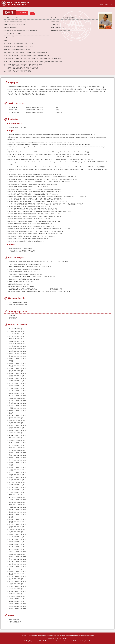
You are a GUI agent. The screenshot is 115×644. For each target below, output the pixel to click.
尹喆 (10, 584)
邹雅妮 (11, 366)
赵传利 (11, 373)
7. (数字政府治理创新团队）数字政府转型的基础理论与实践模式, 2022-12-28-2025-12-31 (31, 277)
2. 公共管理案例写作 (13, 318)
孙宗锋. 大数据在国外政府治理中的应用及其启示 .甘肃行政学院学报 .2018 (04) (30, 224)
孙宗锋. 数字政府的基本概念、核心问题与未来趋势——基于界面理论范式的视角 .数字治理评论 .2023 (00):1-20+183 (40, 199)
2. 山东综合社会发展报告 (14, 622)
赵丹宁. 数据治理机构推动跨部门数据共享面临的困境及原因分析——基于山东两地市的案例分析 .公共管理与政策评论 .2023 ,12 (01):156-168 (47, 197)
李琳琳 (11, 510)
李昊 (10, 450)
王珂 (10, 331)
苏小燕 (11, 534)
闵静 (10, 502)
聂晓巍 (11, 542)
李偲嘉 (11, 453)
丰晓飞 (11, 572)
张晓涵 (11, 430)
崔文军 (11, 413)
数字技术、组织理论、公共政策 (17, 127)
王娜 (10, 532)
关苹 (10, 344)
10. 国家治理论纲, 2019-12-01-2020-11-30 (18, 284)
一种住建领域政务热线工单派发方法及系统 (20, 249)
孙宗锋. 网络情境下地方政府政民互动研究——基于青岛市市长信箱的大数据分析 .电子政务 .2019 (35, 216)
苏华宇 (11, 604)
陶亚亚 (11, 336)
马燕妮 (11, 547)
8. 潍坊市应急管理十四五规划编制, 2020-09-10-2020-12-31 (23, 279)
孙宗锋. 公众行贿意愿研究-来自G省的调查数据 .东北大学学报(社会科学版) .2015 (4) (31, 236)
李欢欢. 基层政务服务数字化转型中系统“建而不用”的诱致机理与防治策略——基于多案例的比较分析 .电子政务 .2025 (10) (42, 177)
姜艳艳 (11, 559)
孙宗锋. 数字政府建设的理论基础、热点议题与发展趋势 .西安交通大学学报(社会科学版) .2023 (34, 192)
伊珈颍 (11, 368)
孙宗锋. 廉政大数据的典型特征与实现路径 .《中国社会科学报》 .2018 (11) (29, 219)
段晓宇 (11, 359)
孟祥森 (11, 544)
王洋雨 (11, 388)
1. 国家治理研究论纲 (13, 619)
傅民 (10, 371)
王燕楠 (11, 520)
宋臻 (10, 497)
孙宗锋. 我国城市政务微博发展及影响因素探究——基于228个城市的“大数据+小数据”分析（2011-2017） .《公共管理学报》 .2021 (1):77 (45, 204)
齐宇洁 (11, 500)
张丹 (10, 579)
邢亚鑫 (11, 416)
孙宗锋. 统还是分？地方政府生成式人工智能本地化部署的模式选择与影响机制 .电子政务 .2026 (34, 174)
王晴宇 (11, 354)
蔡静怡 (11, 564)
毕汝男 (11, 524)
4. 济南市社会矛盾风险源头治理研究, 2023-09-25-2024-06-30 (24, 269)
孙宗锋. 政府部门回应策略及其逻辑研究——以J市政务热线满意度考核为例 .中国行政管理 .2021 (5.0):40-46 (37, 202)
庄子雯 (11, 391)
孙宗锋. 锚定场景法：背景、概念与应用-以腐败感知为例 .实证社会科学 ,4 (29, 206)
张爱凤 (11, 581)
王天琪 (11, 334)
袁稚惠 (11, 386)
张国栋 (11, 376)
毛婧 (10, 440)
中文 (111, 4)
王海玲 (11, 492)
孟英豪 (11, 378)
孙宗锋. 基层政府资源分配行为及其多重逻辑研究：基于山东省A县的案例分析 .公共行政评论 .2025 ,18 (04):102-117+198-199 (42, 179)
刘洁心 (11, 552)
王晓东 (11, 364)
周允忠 (11, 472)
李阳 (10, 420)
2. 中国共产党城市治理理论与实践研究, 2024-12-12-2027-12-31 (24, 264)
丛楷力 (11, 356)
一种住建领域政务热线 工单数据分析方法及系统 (21, 251)
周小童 (11, 477)
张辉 (10, 433)
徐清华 (11, 586)
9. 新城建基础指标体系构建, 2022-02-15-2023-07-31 (21, 282)
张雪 (10, 594)
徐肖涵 (11, 490)
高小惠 (11, 460)
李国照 (11, 557)
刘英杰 (11, 549)
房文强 (11, 562)
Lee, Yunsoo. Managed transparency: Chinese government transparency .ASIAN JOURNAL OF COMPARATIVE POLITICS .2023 (41, 142)
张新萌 (11, 425)
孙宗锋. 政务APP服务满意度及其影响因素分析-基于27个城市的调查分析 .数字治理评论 (32, 209)
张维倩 (11, 381)
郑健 (10, 349)
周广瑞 (11, 346)
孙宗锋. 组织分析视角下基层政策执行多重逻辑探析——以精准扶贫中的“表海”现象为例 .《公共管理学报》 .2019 (39, 211)
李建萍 (11, 609)
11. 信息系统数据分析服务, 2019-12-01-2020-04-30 (21, 287)
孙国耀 (11, 601)
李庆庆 (11, 606)
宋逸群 (11, 537)
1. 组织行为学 (11, 316)
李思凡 (11, 507)
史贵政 (11, 539)
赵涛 (10, 423)
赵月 (10, 482)
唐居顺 (11, 401)
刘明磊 (11, 403)
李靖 (10, 554)
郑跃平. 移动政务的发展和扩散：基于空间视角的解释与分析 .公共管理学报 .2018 (31, 226)
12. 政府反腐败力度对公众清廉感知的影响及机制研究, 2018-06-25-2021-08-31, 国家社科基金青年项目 (35, 289)
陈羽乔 (11, 361)
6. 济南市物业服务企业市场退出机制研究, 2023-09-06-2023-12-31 (25, 274)
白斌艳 (11, 470)
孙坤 (10, 495)
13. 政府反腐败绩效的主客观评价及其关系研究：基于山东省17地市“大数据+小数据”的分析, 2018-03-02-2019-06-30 (39, 292)
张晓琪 (11, 428)
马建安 (11, 443)
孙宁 (10, 339)
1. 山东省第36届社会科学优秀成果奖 (17, 302)
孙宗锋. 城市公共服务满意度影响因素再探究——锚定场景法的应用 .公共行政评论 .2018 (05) (34, 221)
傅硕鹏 (11, 463)
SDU (106, 4)
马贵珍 (11, 445)
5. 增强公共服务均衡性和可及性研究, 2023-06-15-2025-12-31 (24, 272)
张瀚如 (11, 485)
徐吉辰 (11, 396)
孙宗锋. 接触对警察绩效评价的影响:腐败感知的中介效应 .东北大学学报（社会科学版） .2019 (34, 214)
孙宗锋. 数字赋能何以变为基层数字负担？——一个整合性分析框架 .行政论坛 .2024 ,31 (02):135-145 (36, 189)
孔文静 (11, 512)
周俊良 (11, 480)
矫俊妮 (11, 411)
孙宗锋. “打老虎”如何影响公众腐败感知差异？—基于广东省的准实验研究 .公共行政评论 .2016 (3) (35, 231)
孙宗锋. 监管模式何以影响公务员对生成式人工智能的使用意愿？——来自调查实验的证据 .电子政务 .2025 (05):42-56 (40, 182)
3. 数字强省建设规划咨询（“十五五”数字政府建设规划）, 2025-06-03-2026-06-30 (29, 267)
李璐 (10, 448)
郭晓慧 (11, 522)
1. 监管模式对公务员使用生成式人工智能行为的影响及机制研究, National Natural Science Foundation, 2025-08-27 (38, 262)
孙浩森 (11, 435)
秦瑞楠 (11, 341)
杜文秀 (11, 574)
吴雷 (10, 596)
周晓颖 (11, 475)
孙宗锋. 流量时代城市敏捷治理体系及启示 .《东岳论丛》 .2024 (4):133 (28, 187)
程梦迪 (11, 515)
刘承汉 (11, 406)
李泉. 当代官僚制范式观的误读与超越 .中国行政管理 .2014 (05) (26, 241)
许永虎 (11, 487)
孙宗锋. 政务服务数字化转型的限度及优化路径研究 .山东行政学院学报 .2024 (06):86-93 (32, 184)
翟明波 (11, 527)
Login (102, 4)
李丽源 (11, 408)
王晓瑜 (11, 599)
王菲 (10, 589)
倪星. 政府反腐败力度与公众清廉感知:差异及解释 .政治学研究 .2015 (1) (28, 239)
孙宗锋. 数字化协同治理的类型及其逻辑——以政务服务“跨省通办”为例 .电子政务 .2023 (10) (34, 194)
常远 (10, 329)
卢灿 (10, 505)
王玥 (10, 398)
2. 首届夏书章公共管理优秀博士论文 (17, 305)
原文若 (11, 383)
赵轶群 (11, 393)
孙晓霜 (11, 351)
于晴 (10, 529)
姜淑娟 (11, 455)
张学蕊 (11, 567)
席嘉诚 (11, 465)
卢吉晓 (11, 591)
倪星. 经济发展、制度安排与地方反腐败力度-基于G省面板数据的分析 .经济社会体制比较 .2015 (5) (35, 234)
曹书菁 (11, 517)
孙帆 (10, 438)
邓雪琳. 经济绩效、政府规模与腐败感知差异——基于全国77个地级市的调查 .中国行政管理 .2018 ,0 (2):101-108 (39, 229)
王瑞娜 (11, 468)
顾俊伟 (11, 458)
